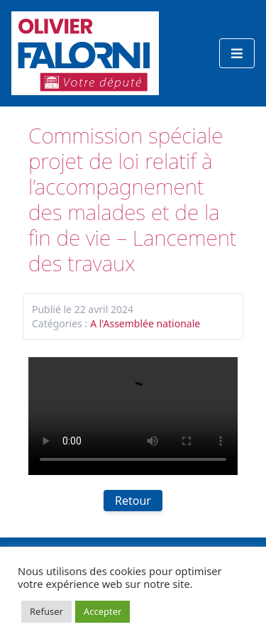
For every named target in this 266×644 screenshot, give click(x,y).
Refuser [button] (46, 611)
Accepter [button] (103, 611)
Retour (133, 501)
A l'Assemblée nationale (145, 323)
